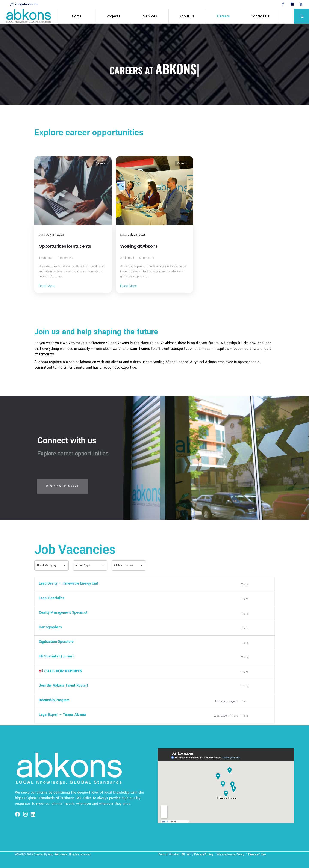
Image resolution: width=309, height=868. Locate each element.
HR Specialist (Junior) (56, 656)
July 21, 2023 (55, 235)
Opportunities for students (65, 246)
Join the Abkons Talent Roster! (63, 685)
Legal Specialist (51, 598)
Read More (47, 286)
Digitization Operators (56, 642)
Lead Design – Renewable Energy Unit (68, 583)
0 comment (65, 258)
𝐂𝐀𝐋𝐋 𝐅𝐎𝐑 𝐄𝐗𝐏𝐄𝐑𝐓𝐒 (60, 671)
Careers (100, 163)
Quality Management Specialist (63, 613)
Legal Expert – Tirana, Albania (62, 715)
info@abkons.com (27, 4)
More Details (261, 585)
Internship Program (54, 700)
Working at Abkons (139, 246)
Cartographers (50, 627)
